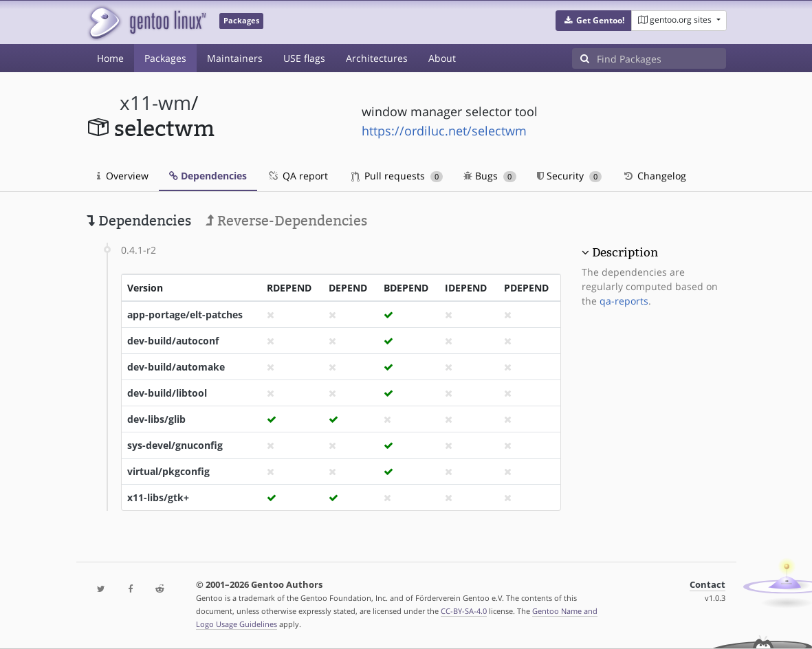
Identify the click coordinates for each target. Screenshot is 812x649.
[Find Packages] (661, 58)
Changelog (654, 176)
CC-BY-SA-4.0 (464, 611)
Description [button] (625, 252)
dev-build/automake (176, 367)
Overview (123, 176)
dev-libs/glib (156, 419)
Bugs (490, 176)
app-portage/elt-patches (185, 315)
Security (570, 176)
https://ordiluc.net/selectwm (444, 131)
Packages (165, 58)
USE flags (304, 58)
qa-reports (624, 301)
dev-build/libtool (167, 393)
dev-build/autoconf (173, 341)
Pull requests (397, 176)
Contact (707, 585)
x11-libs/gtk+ (158, 497)
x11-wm (155, 103)
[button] (594, 21)
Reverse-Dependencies (286, 221)
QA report (298, 176)
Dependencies (208, 176)
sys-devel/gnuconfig (175, 445)
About (442, 58)
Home (110, 58)
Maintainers (235, 58)
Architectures (377, 58)
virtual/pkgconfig (168, 471)
